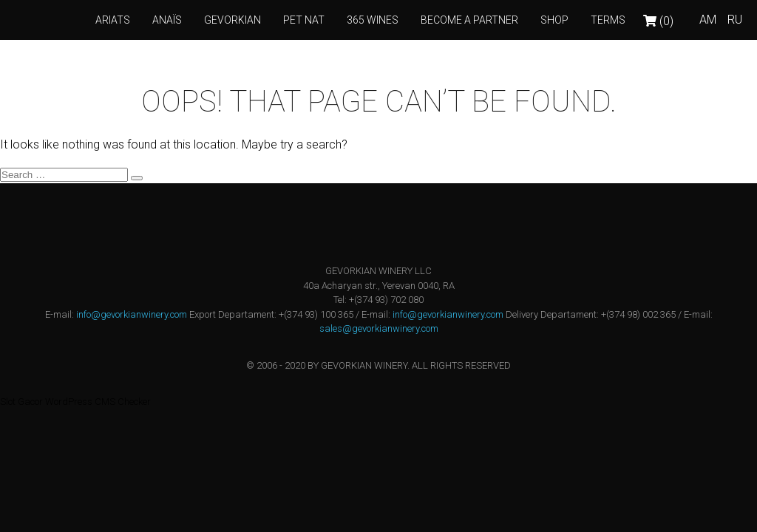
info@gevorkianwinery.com (132, 314)
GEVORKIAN (232, 20)
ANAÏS (167, 20)
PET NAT (304, 20)
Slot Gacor (21, 402)
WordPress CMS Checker (98, 402)
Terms (608, 20)
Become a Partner (469, 20)
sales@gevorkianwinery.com (379, 328)
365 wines (373, 20)
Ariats (113, 20)
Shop (554, 20)
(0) (658, 21)
